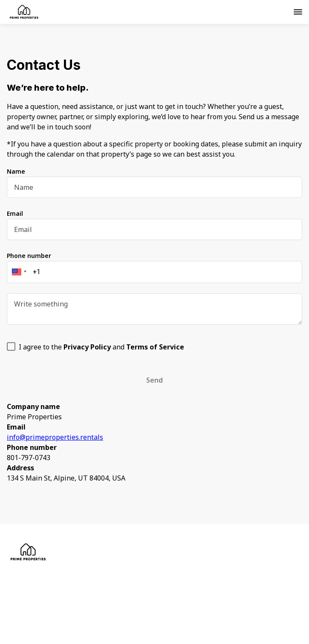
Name (16, 171)
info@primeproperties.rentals (55, 437)
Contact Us (44, 598)
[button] (18, 272)
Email (15, 213)
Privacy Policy (49, 579)
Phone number (29, 256)
